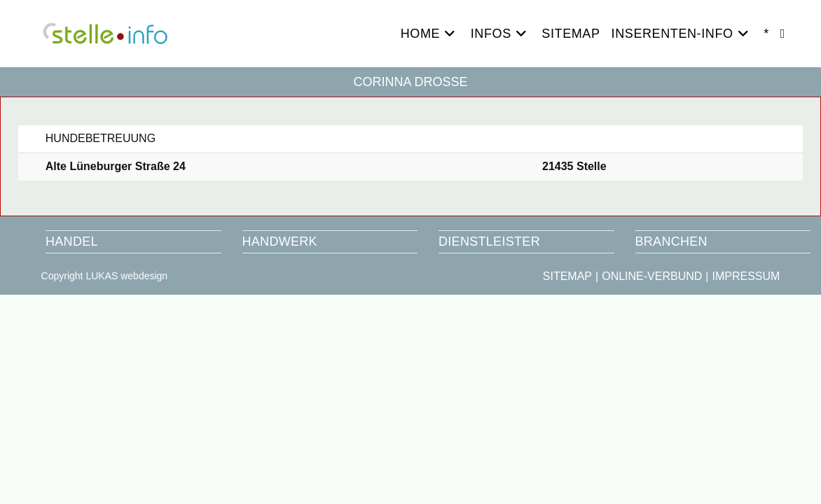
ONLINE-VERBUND (652, 276)
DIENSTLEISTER (489, 241)
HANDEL (72, 241)
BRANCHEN (671, 241)
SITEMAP (567, 276)
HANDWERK (280, 241)
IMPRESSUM (746, 276)
